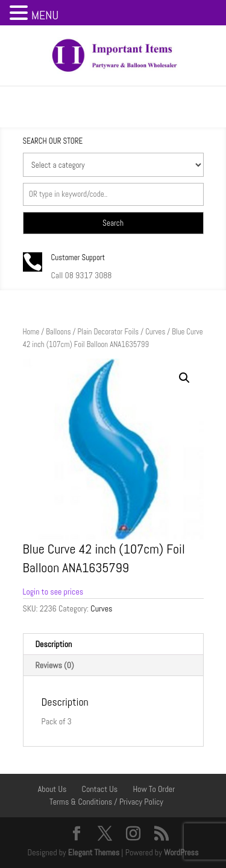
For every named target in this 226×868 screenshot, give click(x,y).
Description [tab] (54, 644)
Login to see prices (53, 592)
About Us (52, 789)
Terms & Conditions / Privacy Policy (106, 802)
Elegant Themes (94, 852)
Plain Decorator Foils (108, 332)
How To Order (154, 789)
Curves (155, 332)
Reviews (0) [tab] (55, 665)
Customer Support (78, 257)
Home (31, 332)
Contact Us (100, 789)
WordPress (181, 852)
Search (113, 223)
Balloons (58, 332)
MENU (45, 15)
